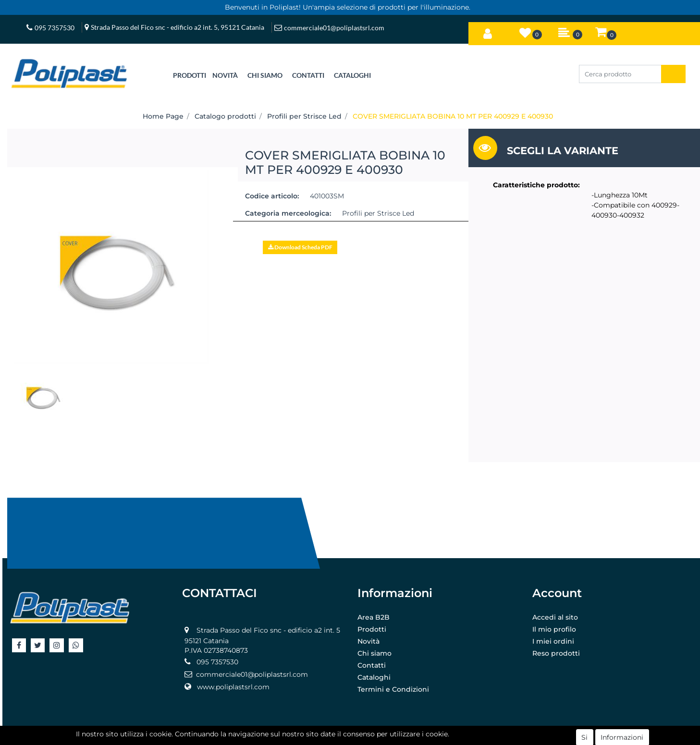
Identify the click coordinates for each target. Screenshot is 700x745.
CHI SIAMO (265, 75)
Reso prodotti (556, 653)
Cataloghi (374, 677)
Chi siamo (375, 653)
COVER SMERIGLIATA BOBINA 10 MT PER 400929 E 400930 (453, 116)
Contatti (372, 665)
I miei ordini (553, 641)
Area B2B (374, 617)
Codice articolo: (272, 196)
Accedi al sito (555, 617)
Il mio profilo (554, 629)
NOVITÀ (225, 75)
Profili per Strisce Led (304, 116)
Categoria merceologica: (288, 213)
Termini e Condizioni (393, 689)
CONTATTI (308, 75)
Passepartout (371, 737)
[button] (488, 32)
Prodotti (372, 629)
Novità (368, 641)
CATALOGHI (352, 75)
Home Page (163, 116)
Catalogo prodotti (225, 116)
